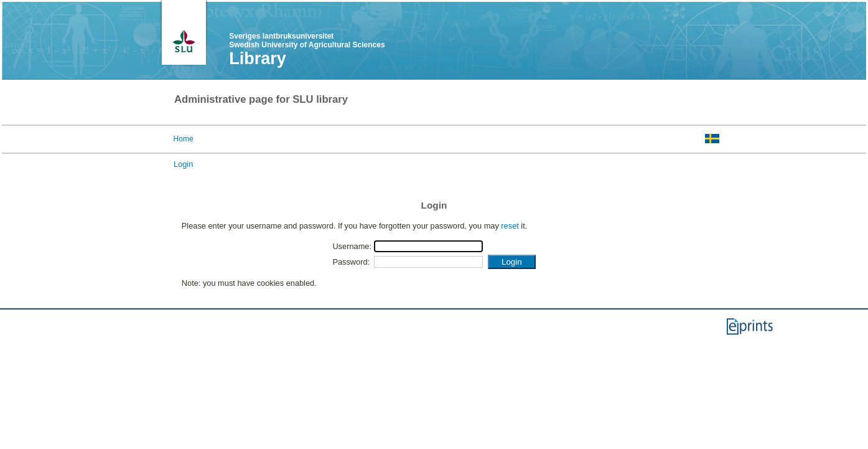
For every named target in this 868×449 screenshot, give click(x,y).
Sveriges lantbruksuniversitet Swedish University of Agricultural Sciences (307, 40)
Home (184, 139)
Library (258, 59)
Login (183, 164)
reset (510, 226)
